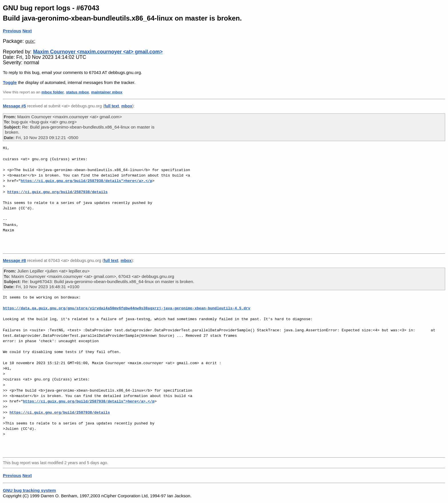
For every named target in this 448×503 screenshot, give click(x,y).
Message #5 (14, 106)
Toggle (10, 82)
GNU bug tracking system (29, 490)
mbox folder (53, 92)
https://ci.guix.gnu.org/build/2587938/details (58, 192)
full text (112, 106)
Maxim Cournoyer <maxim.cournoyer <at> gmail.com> (98, 52)
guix (30, 41)
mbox (127, 106)
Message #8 (14, 260)
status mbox (78, 92)
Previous (12, 31)
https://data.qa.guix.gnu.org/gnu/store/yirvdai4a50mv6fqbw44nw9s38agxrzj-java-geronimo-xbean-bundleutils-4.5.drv (127, 308)
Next (27, 31)
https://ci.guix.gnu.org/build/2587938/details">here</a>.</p (86, 181)
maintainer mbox (107, 92)
